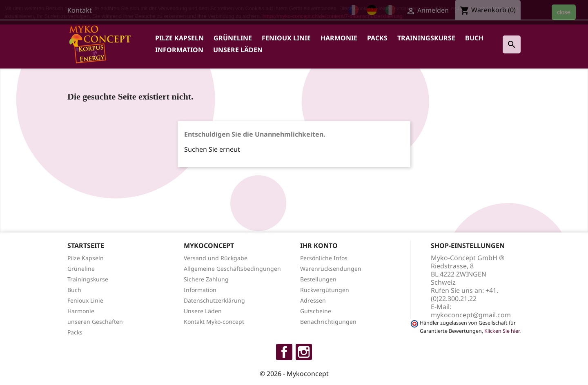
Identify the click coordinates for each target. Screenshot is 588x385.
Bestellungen (318, 279)
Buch (474, 38)
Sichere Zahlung (206, 279)
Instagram (304, 352)
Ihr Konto (319, 246)
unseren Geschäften (95, 322)
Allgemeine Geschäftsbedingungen (232, 269)
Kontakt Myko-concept (214, 322)
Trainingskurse (426, 38)
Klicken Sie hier (502, 331)
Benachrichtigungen (328, 322)
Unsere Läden (238, 50)
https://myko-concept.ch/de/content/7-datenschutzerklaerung (333, 16)
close (564, 12)
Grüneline (233, 38)
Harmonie (339, 38)
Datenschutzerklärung (214, 300)
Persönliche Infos (324, 258)
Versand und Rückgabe (216, 258)
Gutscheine (316, 311)
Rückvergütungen (325, 290)
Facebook (284, 352)
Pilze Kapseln (179, 38)
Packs (377, 38)
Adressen (313, 300)
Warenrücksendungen (331, 269)
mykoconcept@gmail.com (471, 315)
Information (179, 50)
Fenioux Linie (286, 38)
